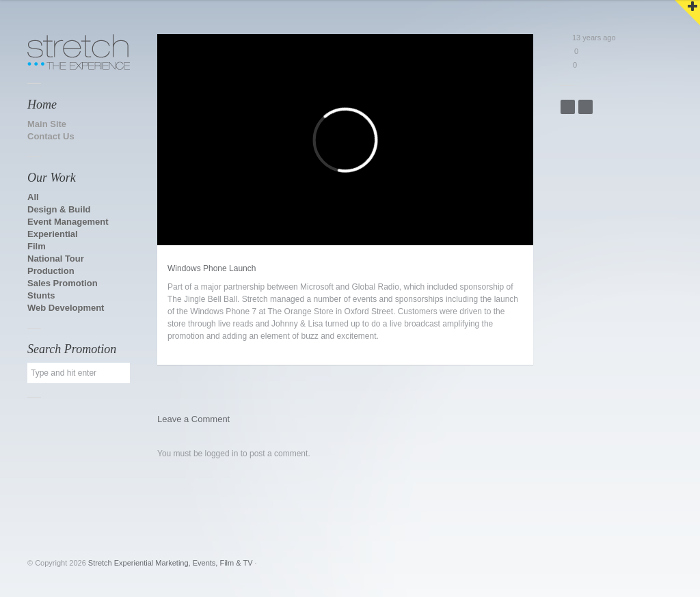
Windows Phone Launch (212, 268)
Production (51, 271)
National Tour (56, 259)
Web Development (66, 308)
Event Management (68, 222)
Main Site (47, 124)
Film (37, 246)
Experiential (53, 234)
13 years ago (588, 38)
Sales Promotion (63, 283)
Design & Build (59, 209)
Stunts (41, 295)
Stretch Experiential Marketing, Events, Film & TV (171, 563)
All (33, 197)
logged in (222, 454)
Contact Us (51, 136)
